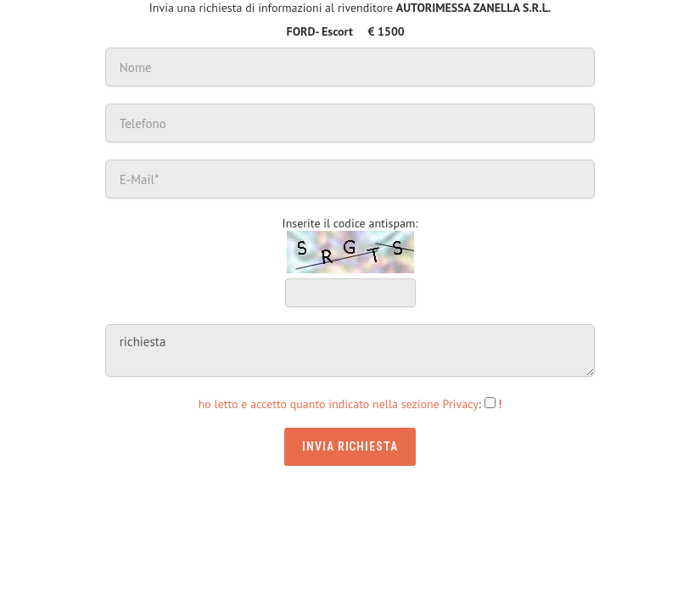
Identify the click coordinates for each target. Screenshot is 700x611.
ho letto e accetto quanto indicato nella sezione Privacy (339, 404)
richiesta (350, 350)
